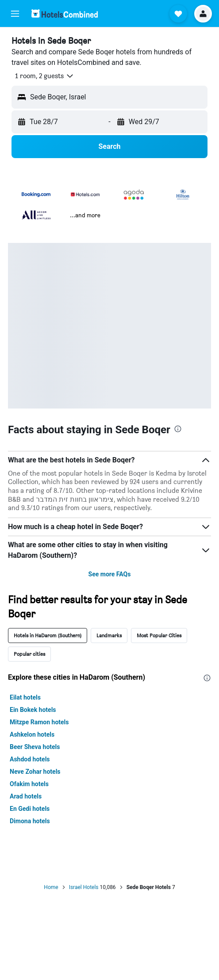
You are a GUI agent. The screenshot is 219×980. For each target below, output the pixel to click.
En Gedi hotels (30, 809)
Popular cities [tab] (29, 654)
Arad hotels (26, 796)
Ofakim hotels (29, 784)
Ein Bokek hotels (33, 710)
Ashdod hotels (30, 759)
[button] (15, 14)
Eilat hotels (25, 697)
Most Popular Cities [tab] (159, 635)
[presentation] (178, 429)
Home (51, 887)
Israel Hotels (84, 887)
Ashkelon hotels (32, 734)
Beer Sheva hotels (35, 747)
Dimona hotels (30, 821)
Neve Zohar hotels (35, 772)
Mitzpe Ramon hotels (39, 722)
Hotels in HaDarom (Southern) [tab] (48, 635)
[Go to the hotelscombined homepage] (65, 13)
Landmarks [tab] (109, 635)
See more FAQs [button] (110, 574)
